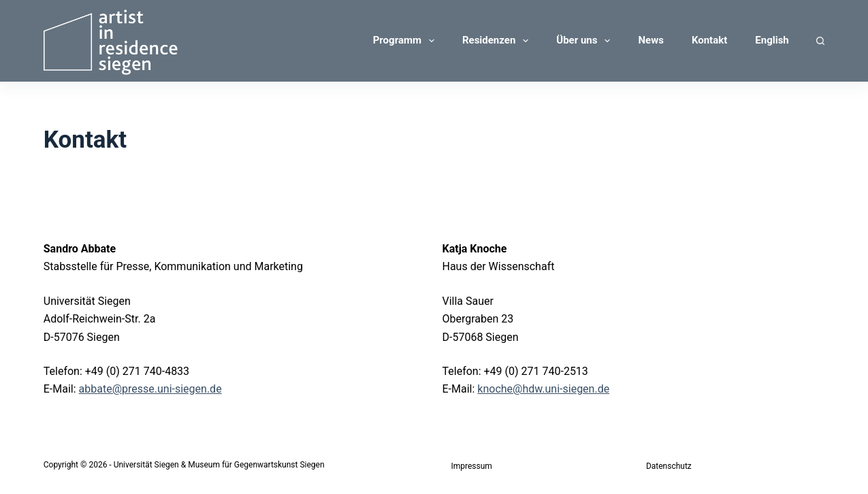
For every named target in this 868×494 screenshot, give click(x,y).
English (772, 40)
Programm (406, 41)
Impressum (472, 466)
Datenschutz (669, 466)
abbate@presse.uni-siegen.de (150, 389)
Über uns (586, 41)
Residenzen (498, 41)
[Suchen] (820, 41)
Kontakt (709, 40)
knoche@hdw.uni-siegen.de (543, 389)
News (650, 40)
